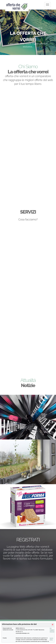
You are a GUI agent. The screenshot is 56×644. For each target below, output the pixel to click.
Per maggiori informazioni (52, 630)
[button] (52, 625)
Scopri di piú (51, 639)
